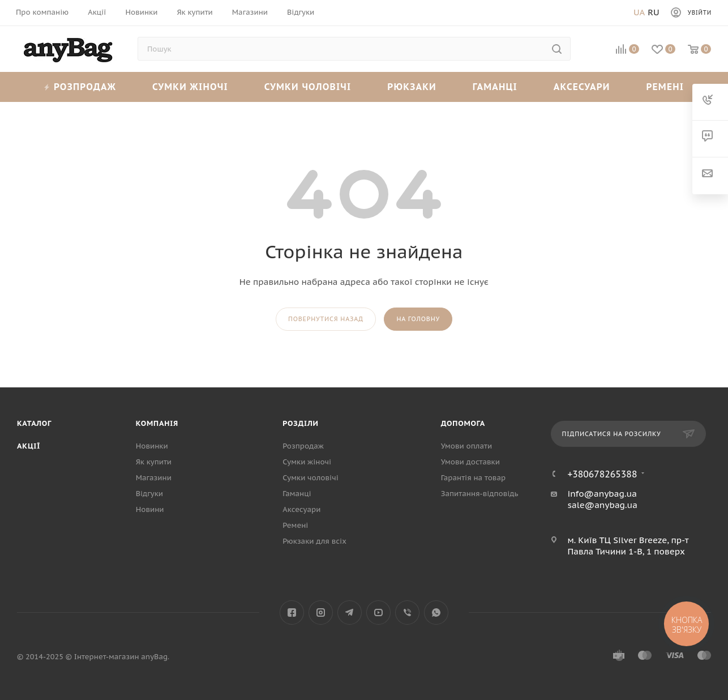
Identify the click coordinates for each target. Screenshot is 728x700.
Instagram (321, 612)
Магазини (154, 478)
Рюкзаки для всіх (314, 541)
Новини (150, 509)
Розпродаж (80, 87)
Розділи (300, 423)
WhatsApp (436, 612)
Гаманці (495, 87)
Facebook (292, 612)
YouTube (378, 612)
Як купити (154, 462)
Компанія (157, 423)
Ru (653, 12)
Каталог (34, 423)
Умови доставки (470, 462)
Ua (639, 12)
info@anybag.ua (602, 494)
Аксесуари (582, 87)
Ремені (665, 87)
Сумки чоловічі (308, 87)
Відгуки (149, 494)
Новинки (152, 446)
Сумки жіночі (190, 87)
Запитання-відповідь (480, 494)
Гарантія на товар (473, 478)
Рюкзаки (412, 87)
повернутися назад (326, 319)
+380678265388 (602, 474)
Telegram (350, 612)
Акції (29, 446)
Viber (407, 612)
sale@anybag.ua (602, 505)
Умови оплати (466, 446)
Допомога (463, 423)
